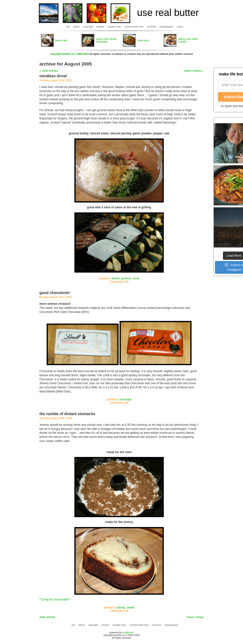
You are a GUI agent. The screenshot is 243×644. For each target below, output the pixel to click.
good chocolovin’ (55, 293)
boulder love (114, 27)
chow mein (143, 40)
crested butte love (134, 27)
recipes (100, 27)
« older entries (49, 71)
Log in (180, 27)
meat (136, 278)
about (76, 27)
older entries (47, 617)
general (126, 278)
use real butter (168, 13)
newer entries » (194, 71)
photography (166, 27)
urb (68, 27)
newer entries (195, 617)
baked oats (61, 40)
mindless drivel (53, 76)
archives (152, 27)
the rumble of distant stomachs (67, 414)
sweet (130, 608)
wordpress (128, 633)
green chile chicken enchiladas (107, 40)
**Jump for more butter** (55, 600)
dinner (116, 278)
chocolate (125, 399)
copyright (88, 27)
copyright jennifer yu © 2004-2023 (70, 54)
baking (121, 608)
